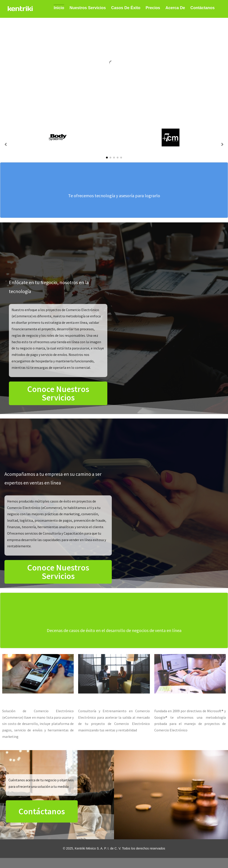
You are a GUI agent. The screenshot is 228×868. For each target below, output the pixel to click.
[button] (107, 158)
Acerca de (175, 8)
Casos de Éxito (126, 8)
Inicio (59, 8)
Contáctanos (203, 8)
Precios (153, 8)
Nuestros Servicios (88, 8)
